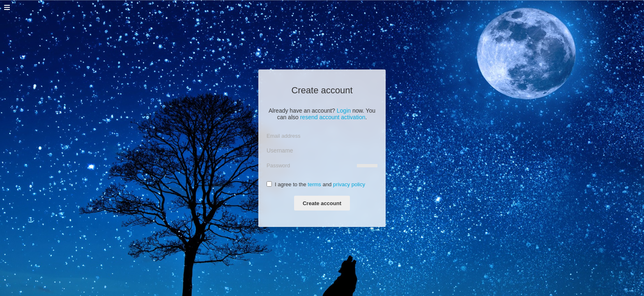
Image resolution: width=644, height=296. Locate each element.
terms (314, 184)
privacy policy (349, 184)
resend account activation (333, 117)
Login (344, 111)
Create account (322, 203)
